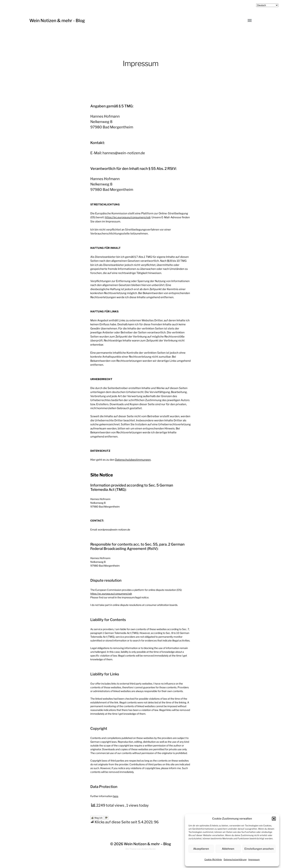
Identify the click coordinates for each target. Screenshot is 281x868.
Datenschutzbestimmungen (133, 460)
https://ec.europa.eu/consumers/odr (128, 217)
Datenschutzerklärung (235, 859)
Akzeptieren (201, 849)
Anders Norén (148, 849)
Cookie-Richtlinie (213, 859)
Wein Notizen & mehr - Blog (57, 21)
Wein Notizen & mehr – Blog (147, 844)
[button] (274, 819)
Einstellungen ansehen (259, 849)
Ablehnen (228, 849)
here (116, 796)
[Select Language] (267, 5)
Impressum (254, 859)
